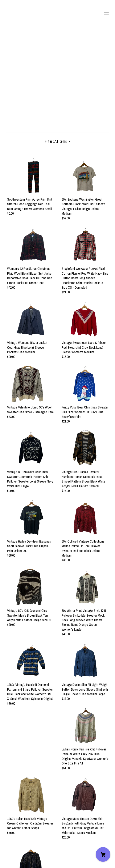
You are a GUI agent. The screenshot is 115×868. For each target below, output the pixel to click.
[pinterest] (27, 836)
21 (63, 818)
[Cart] (103, 854)
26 (87, 818)
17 (38, 818)
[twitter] (8, 836)
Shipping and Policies (20, 848)
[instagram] (33, 836)
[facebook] (15, 836)
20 (57, 818)
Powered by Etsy (17, 859)
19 (50, 818)
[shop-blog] (21, 836)
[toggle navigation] (106, 13)
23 (76, 818)
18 (44, 818)
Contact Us (14, 843)
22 (69, 818)
